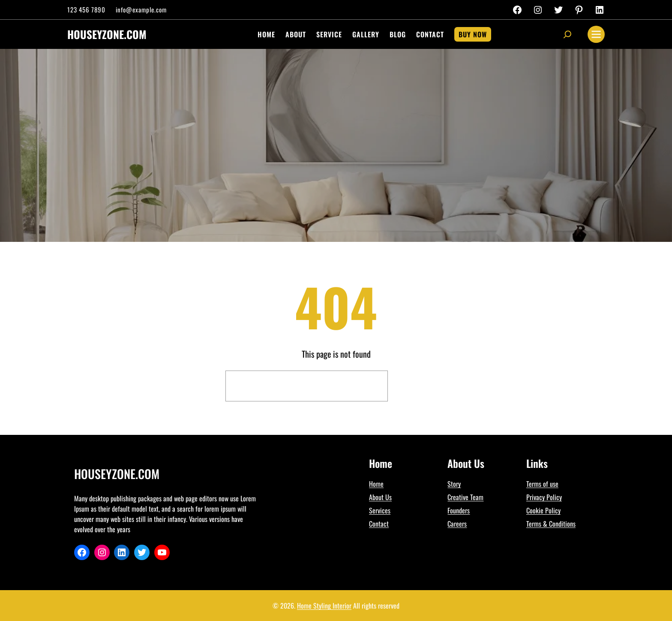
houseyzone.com (107, 34)
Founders (459, 510)
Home (376, 484)
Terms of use (542, 484)
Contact (379, 524)
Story (454, 484)
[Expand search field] (567, 34)
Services (380, 510)
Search (420, 386)
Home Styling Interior (324, 606)
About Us (380, 497)
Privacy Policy (544, 497)
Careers (457, 524)
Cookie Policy (543, 510)
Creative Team (465, 497)
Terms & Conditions (551, 524)
